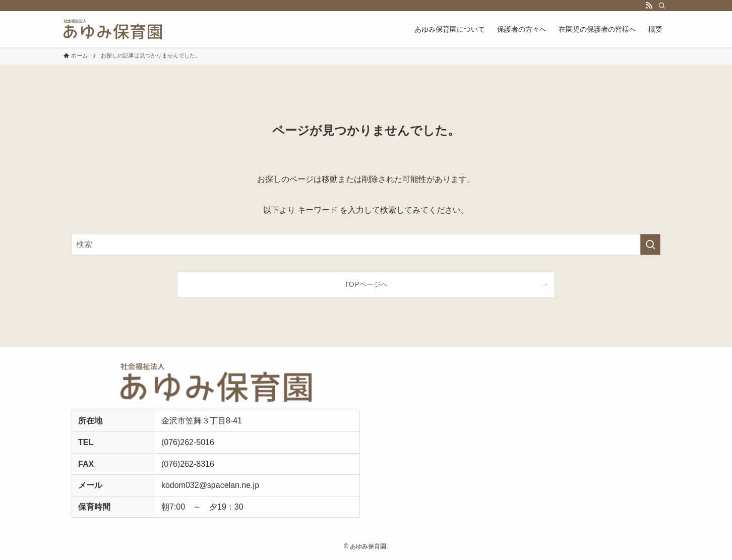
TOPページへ (366, 284)
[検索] (662, 6)
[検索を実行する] (650, 244)
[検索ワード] (366, 244)
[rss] (649, 6)
